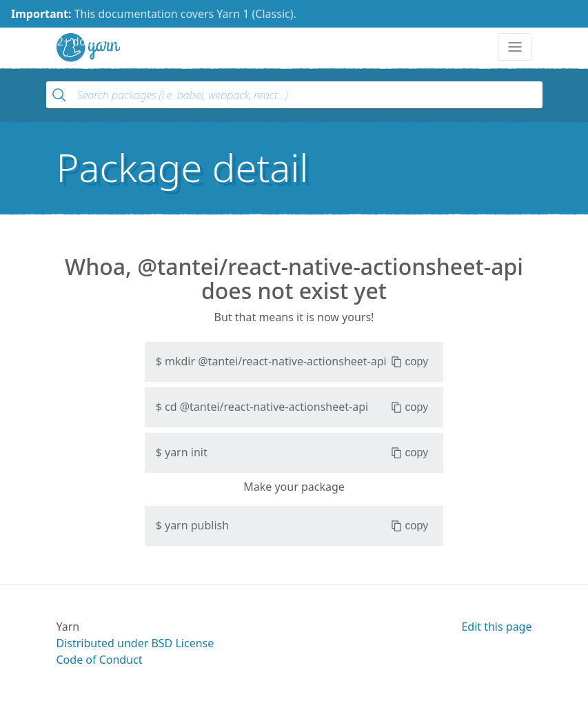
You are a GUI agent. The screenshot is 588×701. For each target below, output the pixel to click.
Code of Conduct (100, 660)
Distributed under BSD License (135, 643)
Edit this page (496, 627)
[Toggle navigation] (515, 47)
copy (410, 362)
